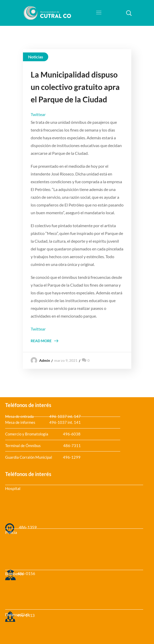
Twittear (38, 114)
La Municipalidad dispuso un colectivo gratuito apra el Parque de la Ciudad (75, 87)
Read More (41, 341)
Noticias (36, 57)
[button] (129, 13)
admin (45, 360)
